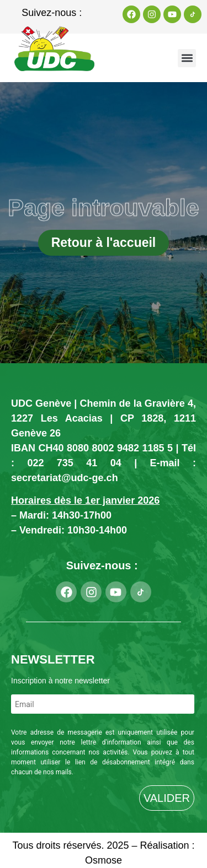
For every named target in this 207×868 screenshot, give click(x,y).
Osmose (104, 860)
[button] (187, 58)
